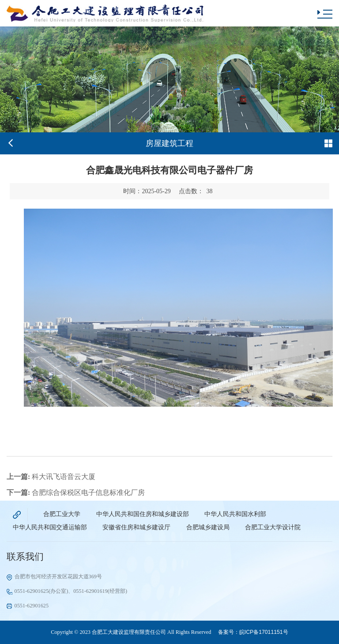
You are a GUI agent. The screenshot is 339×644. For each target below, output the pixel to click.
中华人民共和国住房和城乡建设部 (143, 514)
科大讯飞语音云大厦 (51, 477)
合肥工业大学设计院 (273, 527)
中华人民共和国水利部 (235, 514)
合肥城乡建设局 (208, 527)
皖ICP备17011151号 (264, 632)
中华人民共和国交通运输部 (50, 527)
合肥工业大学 (62, 514)
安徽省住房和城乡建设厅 (136, 527)
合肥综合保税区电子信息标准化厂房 (76, 492)
